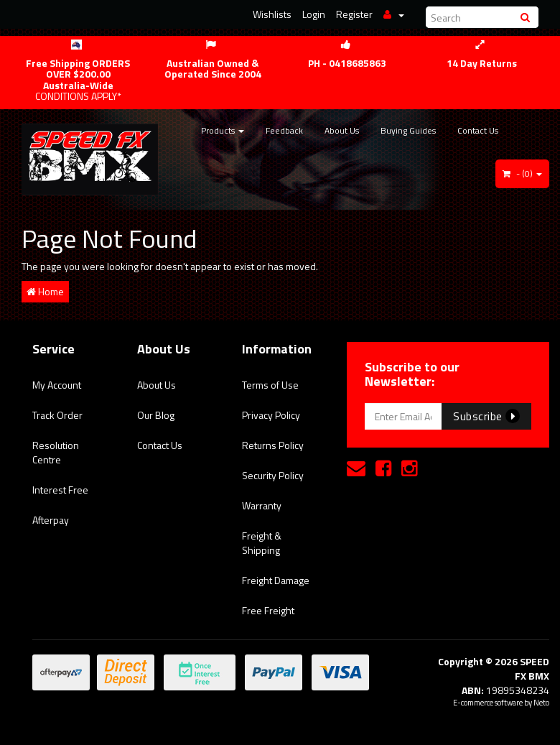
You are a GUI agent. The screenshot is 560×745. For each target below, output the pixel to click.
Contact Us (478, 130)
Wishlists (272, 14)
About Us (342, 130)
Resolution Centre (56, 452)
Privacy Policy (271, 415)
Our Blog (156, 415)
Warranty (262, 505)
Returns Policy (273, 445)
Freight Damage (276, 580)
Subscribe (486, 416)
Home (45, 291)
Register (354, 14)
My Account (57, 385)
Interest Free (60, 490)
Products (223, 130)
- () (522, 173)
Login (314, 14)
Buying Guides (408, 130)
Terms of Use (270, 385)
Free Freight (268, 610)
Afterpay (51, 520)
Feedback (284, 130)
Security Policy (273, 475)
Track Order (57, 415)
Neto (541, 703)
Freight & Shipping (262, 543)
